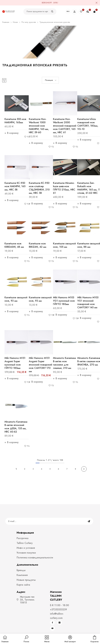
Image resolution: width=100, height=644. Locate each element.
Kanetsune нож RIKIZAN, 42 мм (38, 245)
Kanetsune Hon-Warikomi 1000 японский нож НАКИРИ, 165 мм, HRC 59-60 (39, 126)
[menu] (47, 639)
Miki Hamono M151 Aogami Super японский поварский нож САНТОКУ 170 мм (40, 365)
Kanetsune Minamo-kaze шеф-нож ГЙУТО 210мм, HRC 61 (64, 188)
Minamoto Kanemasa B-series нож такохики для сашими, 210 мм (64, 363)
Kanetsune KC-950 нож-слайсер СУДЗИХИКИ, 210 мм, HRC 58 (39, 188)
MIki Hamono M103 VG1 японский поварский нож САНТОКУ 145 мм (88, 302)
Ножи (15, 22)
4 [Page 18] (42, 469)
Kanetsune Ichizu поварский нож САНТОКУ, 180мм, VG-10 (88, 124)
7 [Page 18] (67, 469)
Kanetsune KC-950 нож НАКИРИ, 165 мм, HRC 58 (15, 186)
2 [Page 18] (25, 469)
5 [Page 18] (50, 469)
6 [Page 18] (58, 469)
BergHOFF (47, 3)
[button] (50, 80)
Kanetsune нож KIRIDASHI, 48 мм (14, 245)
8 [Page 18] (75, 469)
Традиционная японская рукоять (55, 22)
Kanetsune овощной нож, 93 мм (16, 299)
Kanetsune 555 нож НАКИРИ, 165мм (15, 121)
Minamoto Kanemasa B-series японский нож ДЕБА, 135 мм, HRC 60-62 (16, 427)
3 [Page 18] (33, 469)
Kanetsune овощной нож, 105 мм (64, 245)
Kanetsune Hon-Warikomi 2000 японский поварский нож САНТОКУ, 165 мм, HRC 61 (65, 126)
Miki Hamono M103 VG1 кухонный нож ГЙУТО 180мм (64, 301)
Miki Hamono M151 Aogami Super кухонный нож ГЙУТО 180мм (15, 363)
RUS (68, 11)
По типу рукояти (29, 22)
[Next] (84, 469)
